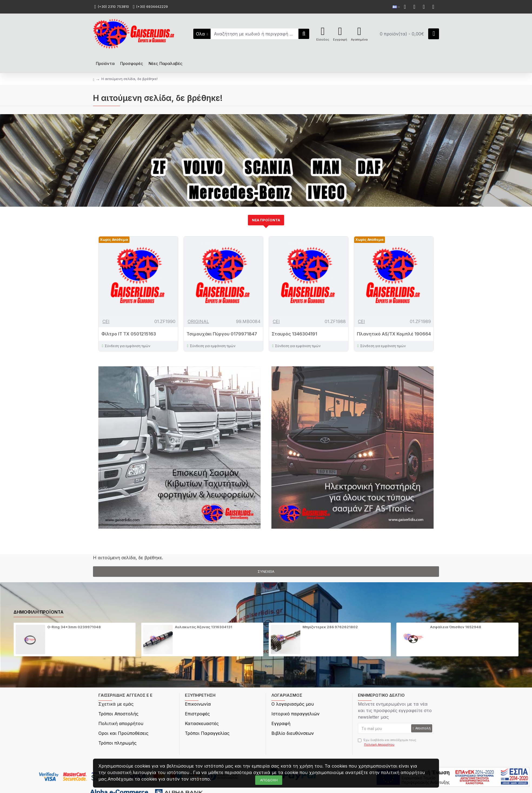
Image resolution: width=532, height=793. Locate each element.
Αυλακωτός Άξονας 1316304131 (204, 627)
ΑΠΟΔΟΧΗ (269, 780)
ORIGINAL (198, 321)
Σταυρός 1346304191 (294, 334)
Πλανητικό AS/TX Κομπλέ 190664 (394, 334)
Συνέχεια (266, 571)
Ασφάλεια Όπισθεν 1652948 (456, 627)
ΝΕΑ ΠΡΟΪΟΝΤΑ (266, 220)
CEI (106, 321)
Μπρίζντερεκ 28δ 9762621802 (330, 627)
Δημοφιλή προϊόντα (39, 612)
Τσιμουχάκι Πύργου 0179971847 (222, 334)
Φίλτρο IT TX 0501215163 (129, 334)
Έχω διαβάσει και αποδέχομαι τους (387, 742)
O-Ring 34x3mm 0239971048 (74, 627)
